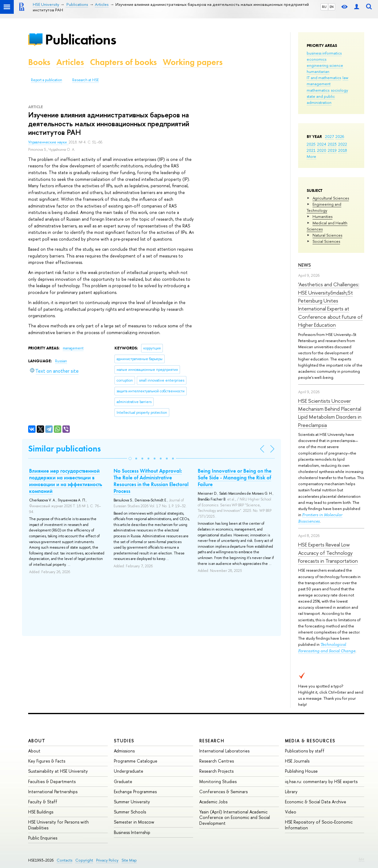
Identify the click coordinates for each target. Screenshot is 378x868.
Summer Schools (130, 812)
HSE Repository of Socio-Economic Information (319, 825)
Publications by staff (305, 751)
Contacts (64, 860)
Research (212, 741)
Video (291, 812)
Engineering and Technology (324, 207)
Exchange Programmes (135, 792)
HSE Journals (297, 761)
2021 (311, 150)
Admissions (124, 751)
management (319, 84)
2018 (343, 150)
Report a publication (47, 80)
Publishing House (301, 771)
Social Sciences (326, 241)
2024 (322, 144)
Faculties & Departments (52, 781)
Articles (70, 62)
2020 (322, 150)
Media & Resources (310, 741)
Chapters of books (123, 62)
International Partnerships (53, 792)
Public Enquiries (43, 838)
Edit (361, 859)
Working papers (193, 62)
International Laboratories (224, 751)
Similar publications (64, 449)
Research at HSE (86, 80)
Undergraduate (129, 771)
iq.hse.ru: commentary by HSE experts (321, 781)
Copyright (84, 860)
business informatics (324, 53)
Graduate (123, 781)
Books (39, 62)
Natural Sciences (327, 235)
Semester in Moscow (134, 822)
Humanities (322, 216)
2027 (329, 136)
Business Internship (132, 832)
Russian (61, 361)
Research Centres (217, 761)
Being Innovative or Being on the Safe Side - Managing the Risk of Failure (235, 478)
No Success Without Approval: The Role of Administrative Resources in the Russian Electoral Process (151, 481)
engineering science (325, 65)
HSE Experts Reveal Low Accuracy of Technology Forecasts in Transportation (328, 553)
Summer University (132, 802)
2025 (311, 144)
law (345, 78)
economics (316, 59)
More (311, 156)
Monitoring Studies (218, 781)
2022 (343, 144)
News (305, 265)
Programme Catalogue (136, 761)
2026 (340, 136)
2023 (332, 144)
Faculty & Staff (43, 802)
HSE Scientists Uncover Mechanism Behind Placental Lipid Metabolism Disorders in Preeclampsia (330, 413)
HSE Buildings (41, 812)
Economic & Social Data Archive (316, 802)
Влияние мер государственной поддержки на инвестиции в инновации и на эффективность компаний (66, 481)
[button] (130, 459)
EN (332, 7)
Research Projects (216, 771)
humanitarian (318, 71)
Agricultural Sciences (331, 198)
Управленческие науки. (48, 142)
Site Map (129, 860)
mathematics (318, 90)
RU (324, 7)
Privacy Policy (107, 860)
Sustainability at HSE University (58, 771)
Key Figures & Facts (47, 761)
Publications (80, 39)
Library (291, 792)
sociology (339, 90)
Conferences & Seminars (223, 792)
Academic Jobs (213, 802)
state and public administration (321, 99)
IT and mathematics (324, 78)
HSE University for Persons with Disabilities (58, 825)
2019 (332, 150)
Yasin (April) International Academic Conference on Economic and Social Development (235, 817)
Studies (124, 741)
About (37, 741)
